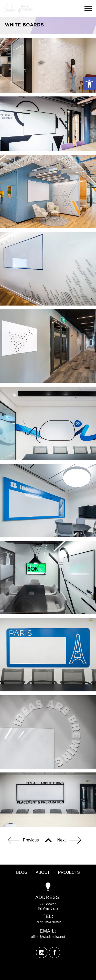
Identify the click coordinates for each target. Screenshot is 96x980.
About (43, 872)
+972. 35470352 (48, 922)
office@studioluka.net (48, 937)
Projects (69, 872)
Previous (23, 841)
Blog (22, 872)
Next (69, 841)
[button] (89, 84)
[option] (48, 192)
